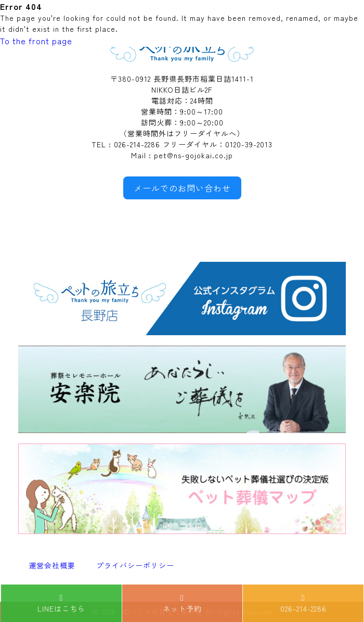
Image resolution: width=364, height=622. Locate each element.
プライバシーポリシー (135, 565)
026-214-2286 (303, 604)
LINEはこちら (61, 604)
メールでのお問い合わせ (182, 188)
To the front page (36, 41)
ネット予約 (182, 604)
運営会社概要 (52, 565)
